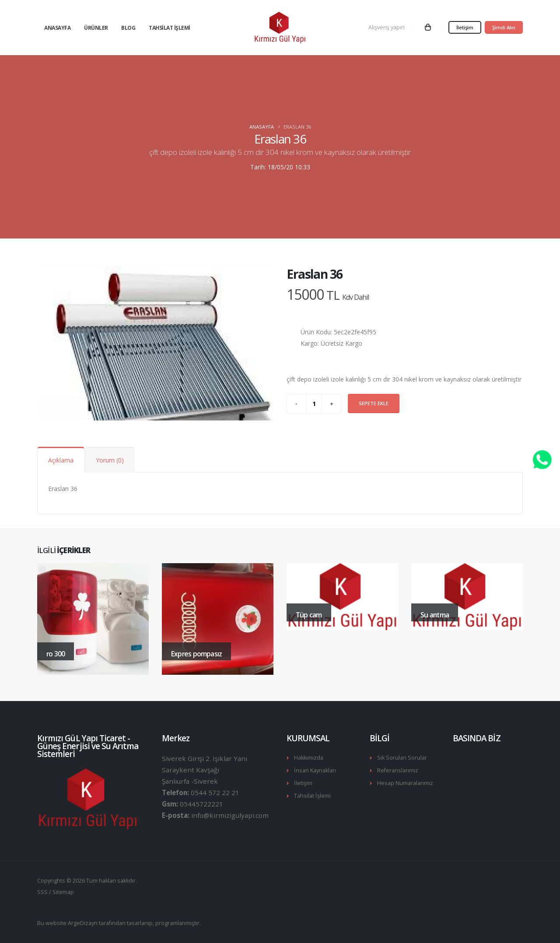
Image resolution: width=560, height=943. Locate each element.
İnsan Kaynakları (315, 770)
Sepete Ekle (374, 403)
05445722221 (201, 804)
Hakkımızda (309, 758)
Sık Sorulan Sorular (402, 758)
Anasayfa (57, 28)
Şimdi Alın (504, 27)
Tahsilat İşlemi (170, 28)
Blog (128, 28)
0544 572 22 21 (215, 792)
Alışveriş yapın (387, 27)
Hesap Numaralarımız (405, 783)
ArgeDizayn (83, 923)
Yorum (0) (110, 460)
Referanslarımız (398, 770)
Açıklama (61, 460)
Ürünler (96, 28)
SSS (42, 892)
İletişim (465, 27)
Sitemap (63, 892)
